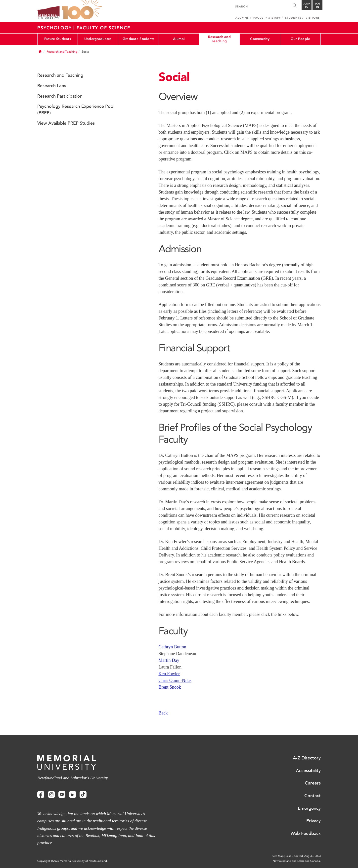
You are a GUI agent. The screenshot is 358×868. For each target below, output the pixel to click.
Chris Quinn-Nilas (175, 680)
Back (163, 713)
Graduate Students (138, 39)
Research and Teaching (219, 39)
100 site (82, 10)
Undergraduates (98, 39)
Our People (300, 39)
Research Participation (60, 96)
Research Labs (52, 86)
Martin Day (169, 660)
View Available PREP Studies (66, 123)
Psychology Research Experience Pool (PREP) (76, 110)
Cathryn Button (173, 647)
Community (260, 39)
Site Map (278, 856)
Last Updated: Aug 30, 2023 (303, 856)
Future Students (58, 39)
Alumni (179, 39)
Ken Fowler (169, 674)
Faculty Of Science (104, 28)
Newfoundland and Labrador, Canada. (297, 861)
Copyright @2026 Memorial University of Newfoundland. (72, 861)
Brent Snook (170, 687)
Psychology (55, 28)
